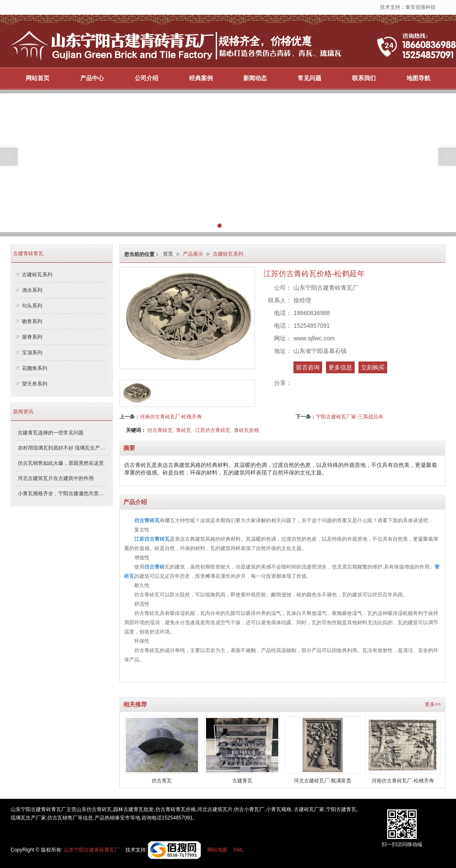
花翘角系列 (35, 368)
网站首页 (38, 78)
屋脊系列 (32, 337)
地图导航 (418, 78)
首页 (168, 254)
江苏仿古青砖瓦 (213, 430)
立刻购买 (373, 367)
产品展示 (193, 254)
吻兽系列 (32, 321)
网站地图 (217, 850)
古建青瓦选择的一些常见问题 (51, 433)
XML (239, 850)
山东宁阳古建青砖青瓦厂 (92, 850)
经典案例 (201, 78)
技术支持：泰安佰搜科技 (408, 7)
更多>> (433, 704)
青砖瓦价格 (247, 430)
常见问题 (309, 78)
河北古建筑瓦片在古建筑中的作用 (56, 478)
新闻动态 (255, 78)
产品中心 (92, 78)
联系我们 (364, 78)
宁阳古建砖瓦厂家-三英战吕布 (350, 417)
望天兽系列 (35, 384)
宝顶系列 (32, 353)
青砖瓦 (184, 430)
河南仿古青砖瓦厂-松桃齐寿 (171, 417)
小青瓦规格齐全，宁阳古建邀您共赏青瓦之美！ (63, 493)
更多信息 (340, 367)
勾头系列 (32, 306)
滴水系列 (32, 290)
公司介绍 (147, 78)
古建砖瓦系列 (228, 254)
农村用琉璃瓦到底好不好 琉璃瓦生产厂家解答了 (63, 448)
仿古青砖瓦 (160, 430)
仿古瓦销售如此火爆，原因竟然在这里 (61, 463)
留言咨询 (308, 367)
